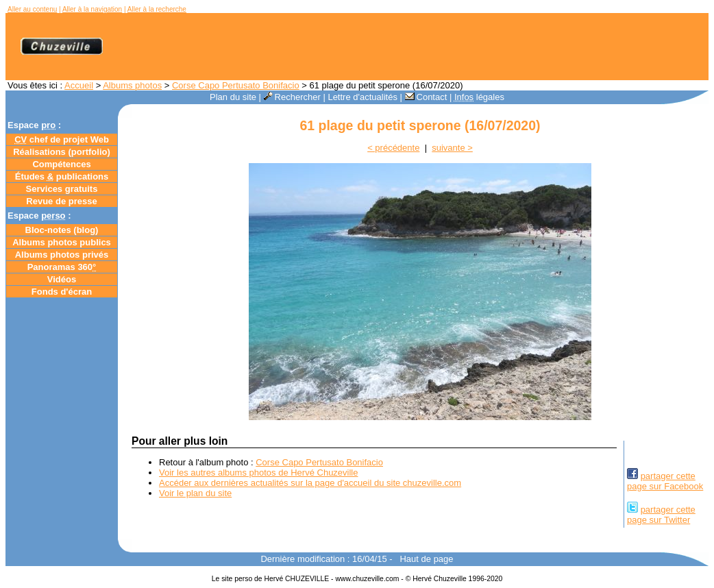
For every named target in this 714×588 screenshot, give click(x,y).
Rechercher (292, 97)
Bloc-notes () (62, 230)
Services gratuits (62, 189)
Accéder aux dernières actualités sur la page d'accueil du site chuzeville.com (310, 483)
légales (479, 97)
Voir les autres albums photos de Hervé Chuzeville (258, 473)
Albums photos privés (62, 255)
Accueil (79, 85)
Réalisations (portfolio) (62, 152)
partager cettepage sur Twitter (661, 515)
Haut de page (426, 559)
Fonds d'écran (62, 292)
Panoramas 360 (62, 267)
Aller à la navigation (92, 9)
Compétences (61, 164)
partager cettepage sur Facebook (665, 481)
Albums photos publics (62, 242)
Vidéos (62, 279)
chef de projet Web (62, 139)
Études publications (62, 176)
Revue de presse (61, 201)
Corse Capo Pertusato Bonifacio (236, 85)
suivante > (452, 148)
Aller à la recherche (157, 9)
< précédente (393, 148)
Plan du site (233, 97)
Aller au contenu (32, 9)
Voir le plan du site (195, 493)
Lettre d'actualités (362, 97)
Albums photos (132, 85)
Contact (426, 97)
